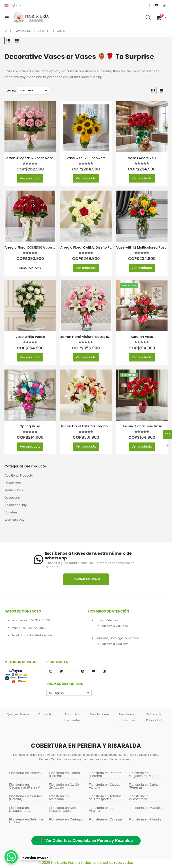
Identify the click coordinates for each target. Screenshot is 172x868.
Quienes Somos (18, 716)
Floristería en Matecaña (59, 799)
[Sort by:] (33, 91)
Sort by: (11, 91)
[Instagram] (164, 5)
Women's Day (15, 521)
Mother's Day (14, 491)
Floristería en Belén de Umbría (26, 822)
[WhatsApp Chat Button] (11, 857)
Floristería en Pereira (25, 774)
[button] (8, 18)
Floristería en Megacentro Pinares (144, 776)
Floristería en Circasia (105, 821)
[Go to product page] (30, 127)
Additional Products (19, 476)
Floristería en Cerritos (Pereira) (25, 799)
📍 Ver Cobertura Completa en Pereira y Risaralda (86, 842)
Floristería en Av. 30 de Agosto (64, 787)
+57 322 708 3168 (41, 622)
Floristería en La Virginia (101, 811)
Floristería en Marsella (146, 809)
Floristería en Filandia (145, 821)
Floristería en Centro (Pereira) (64, 776)
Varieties (11, 514)
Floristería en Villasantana (139, 799)
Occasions (12, 498)
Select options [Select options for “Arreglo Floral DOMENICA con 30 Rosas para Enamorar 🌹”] (30, 268)
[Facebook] (149, 5)
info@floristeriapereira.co (39, 637)
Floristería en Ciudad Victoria (105, 787)
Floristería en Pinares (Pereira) (105, 776)
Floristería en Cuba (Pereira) (143, 787)
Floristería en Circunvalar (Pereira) (25, 787)
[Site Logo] (31, 18)
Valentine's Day (16, 506)
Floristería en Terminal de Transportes (106, 799)
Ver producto (30, 178)
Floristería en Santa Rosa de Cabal (64, 811)
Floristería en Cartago (65, 821)
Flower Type (13, 483)
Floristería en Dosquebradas (20, 811)
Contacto (45, 716)
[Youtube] (157, 5)
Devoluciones (100, 716)
